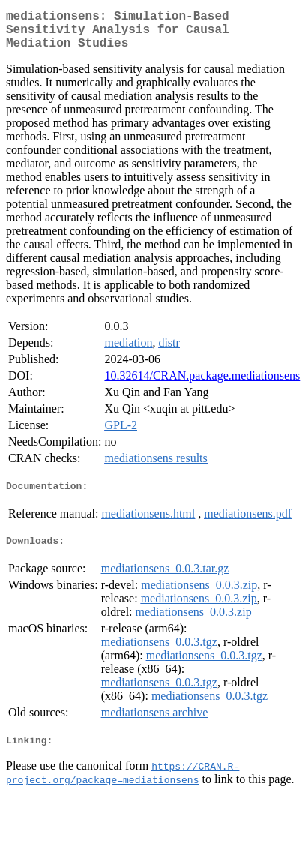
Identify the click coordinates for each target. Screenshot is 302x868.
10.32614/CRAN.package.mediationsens (202, 384)
